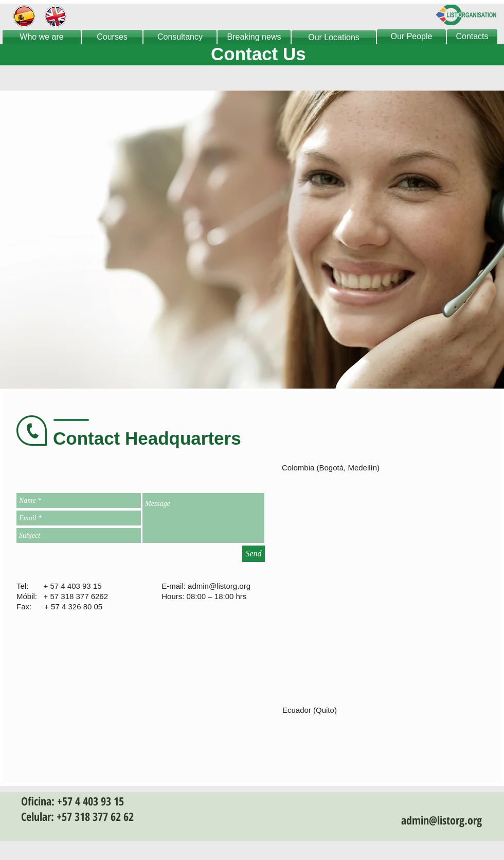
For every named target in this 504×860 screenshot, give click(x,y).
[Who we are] (42, 37)
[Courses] (112, 37)
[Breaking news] (254, 37)
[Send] (254, 554)
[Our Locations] (334, 38)
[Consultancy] (180, 37)
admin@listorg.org (219, 586)
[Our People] (411, 37)
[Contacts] (472, 37)
